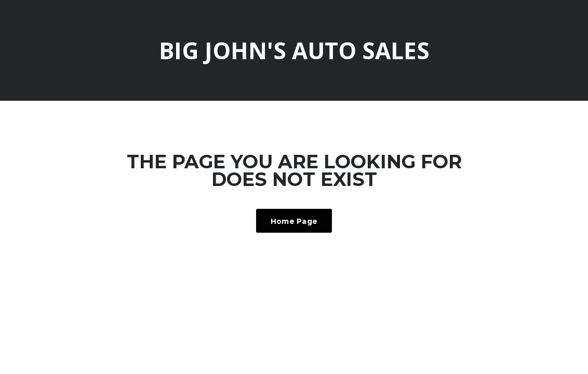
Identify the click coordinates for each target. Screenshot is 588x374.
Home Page (294, 221)
